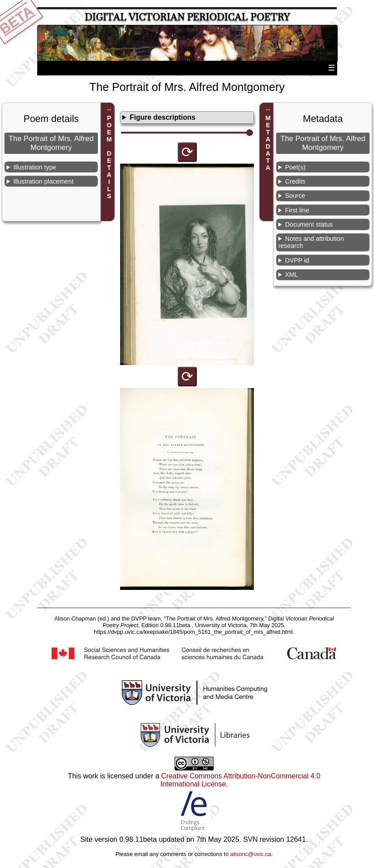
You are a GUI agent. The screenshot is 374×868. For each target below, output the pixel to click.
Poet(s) (295, 167)
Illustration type (35, 167)
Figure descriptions (163, 117)
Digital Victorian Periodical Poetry (187, 17)
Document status (309, 224)
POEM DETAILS (109, 157)
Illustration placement (43, 181)
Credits (295, 181)
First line (297, 210)
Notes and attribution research (311, 242)
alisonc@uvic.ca (251, 854)
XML (292, 275)
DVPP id (297, 260)
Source (295, 196)
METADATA (268, 143)
